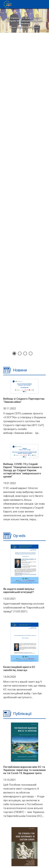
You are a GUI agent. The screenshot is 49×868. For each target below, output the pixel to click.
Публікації (22, 714)
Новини (20, 370)
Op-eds (19, 536)
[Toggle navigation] (45, 2)
